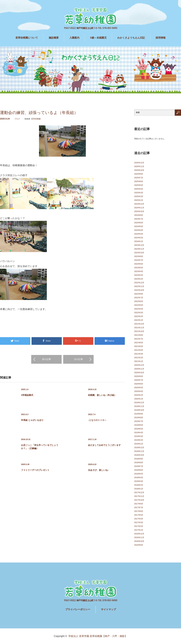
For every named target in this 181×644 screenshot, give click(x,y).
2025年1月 (139, 200)
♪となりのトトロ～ (97, 420)
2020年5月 (139, 388)
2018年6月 (139, 470)
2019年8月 (139, 418)
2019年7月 (139, 421)
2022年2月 (139, 316)
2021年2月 (139, 358)
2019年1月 (139, 444)
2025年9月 (139, 174)
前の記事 (46, 359)
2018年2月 (139, 485)
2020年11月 (139, 369)
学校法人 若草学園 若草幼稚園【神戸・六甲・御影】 (98, 636)
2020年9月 (139, 376)
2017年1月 (139, 530)
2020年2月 (139, 395)
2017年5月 (139, 515)
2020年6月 (139, 384)
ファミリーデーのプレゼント (35, 470)
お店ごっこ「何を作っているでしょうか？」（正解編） (40, 447)
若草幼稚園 (36, 119)
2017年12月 (139, 493)
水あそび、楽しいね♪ (98, 470)
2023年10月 (139, 253)
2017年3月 (139, 523)
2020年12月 (139, 365)
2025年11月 (139, 166)
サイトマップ (108, 609)
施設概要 (54, 38)
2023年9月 (139, 256)
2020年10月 (139, 373)
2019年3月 (139, 436)
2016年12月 (139, 534)
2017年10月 (139, 500)
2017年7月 (139, 508)
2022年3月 (139, 313)
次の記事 (78, 359)
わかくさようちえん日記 (131, 38)
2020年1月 (139, 399)
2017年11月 (139, 496)
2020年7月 (139, 380)
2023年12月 (139, 245)
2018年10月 (139, 455)
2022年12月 (139, 283)
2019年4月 (139, 433)
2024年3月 (139, 234)
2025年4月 (139, 189)
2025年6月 (139, 181)
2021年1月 (139, 361)
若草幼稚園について (27, 38)
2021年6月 (139, 343)
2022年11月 (139, 286)
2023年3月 (139, 275)
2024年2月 (139, 238)
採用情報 (161, 38)
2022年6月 (139, 301)
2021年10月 (139, 331)
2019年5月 (139, 429)
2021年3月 (139, 354)
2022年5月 (139, 305)
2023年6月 (139, 264)
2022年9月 (139, 294)
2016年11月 (139, 537)
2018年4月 (139, 478)
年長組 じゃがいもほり (32, 420)
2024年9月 (139, 215)
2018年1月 (139, 489)
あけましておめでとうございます (104, 445)
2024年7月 (139, 219)
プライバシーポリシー (78, 609)
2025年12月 (139, 163)
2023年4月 (139, 271)
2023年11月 (139, 249)
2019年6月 (139, 425)
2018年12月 (139, 448)
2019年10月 (139, 410)
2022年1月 (139, 320)
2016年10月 (139, 541)
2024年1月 (139, 241)
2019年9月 (139, 414)
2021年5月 (139, 346)
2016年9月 (139, 545)
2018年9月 (139, 459)
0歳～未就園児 (98, 38)
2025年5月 (139, 185)
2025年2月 (139, 196)
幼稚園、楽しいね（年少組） (102, 395)
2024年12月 (139, 204)
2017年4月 (139, 519)
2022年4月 (139, 309)
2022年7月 (139, 298)
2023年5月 (139, 268)
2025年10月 (139, 170)
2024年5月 (139, 226)
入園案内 (74, 38)
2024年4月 (139, 230)
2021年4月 (139, 350)
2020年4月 (139, 391)
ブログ (17, 119)
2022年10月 (139, 290)
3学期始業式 (27, 395)
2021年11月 (139, 328)
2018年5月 (139, 474)
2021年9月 (139, 335)
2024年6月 (139, 223)
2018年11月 (139, 451)
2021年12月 (139, 324)
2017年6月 (139, 511)
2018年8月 (139, 463)
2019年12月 (139, 403)
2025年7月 (139, 178)
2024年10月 (139, 211)
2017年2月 (139, 526)
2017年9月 (139, 504)
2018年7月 (139, 466)
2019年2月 (139, 440)
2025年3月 (139, 193)
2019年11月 (139, 406)
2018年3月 (139, 481)
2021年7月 (139, 339)
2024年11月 (139, 208)
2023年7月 (139, 260)
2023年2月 (139, 279)
